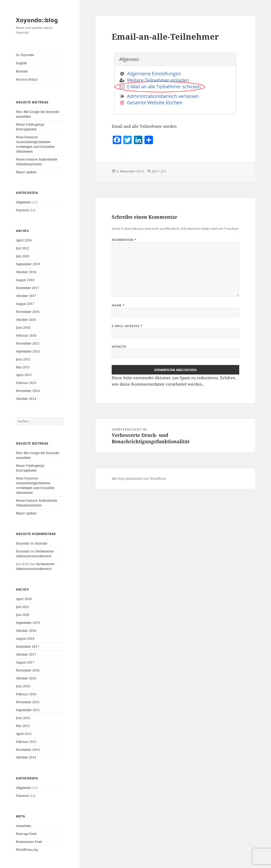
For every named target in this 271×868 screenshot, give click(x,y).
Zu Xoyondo (25, 55)
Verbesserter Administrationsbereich (35, 554)
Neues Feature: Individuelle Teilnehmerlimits (37, 162)
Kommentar (124, 240)
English (21, 63)
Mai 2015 (23, 367)
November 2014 (28, 391)
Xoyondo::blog (37, 20)
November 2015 (28, 343)
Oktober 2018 (26, 272)
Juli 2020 (23, 256)
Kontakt (22, 71)
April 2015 (24, 375)
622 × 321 (159, 171)
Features (22, 210)
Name (118, 305)
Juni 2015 (23, 359)
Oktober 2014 (26, 399)
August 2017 (25, 304)
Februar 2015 (26, 383)
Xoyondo (23, 543)
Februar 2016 (26, 335)
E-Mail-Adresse (127, 326)
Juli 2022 (23, 248)
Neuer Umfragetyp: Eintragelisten (30, 127)
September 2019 (28, 264)
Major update (26, 172)
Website (119, 347)
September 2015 (28, 351)
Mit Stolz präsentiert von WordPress (139, 479)
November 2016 (28, 312)
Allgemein (23, 202)
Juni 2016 (23, 328)
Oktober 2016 (26, 320)
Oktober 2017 (26, 296)
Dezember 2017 (28, 288)
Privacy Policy (27, 79)
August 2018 (25, 280)
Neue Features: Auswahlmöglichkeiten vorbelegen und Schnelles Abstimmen (35, 144)
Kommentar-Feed (29, 842)
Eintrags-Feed (26, 834)
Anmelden (24, 826)
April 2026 (24, 240)
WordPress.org (27, 850)
